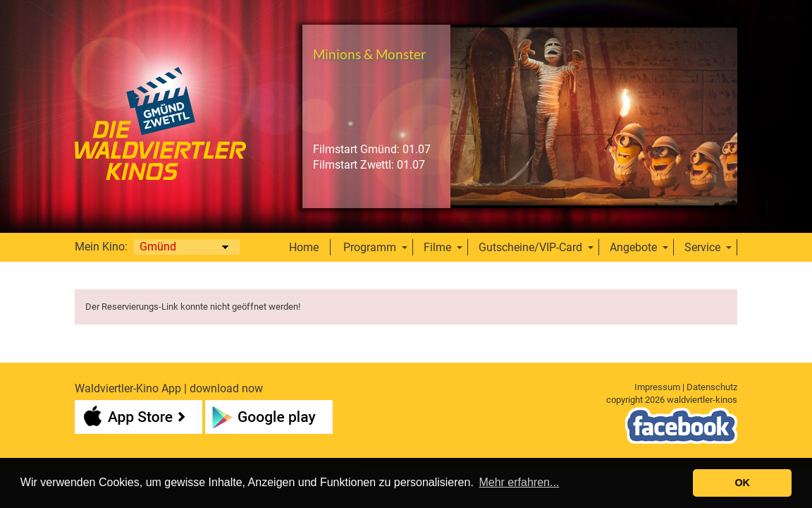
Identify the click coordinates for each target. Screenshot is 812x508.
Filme (437, 247)
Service (702, 247)
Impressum (657, 387)
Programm (370, 247)
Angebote (633, 247)
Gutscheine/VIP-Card (530, 247)
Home (304, 247)
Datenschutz (712, 387)
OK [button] (742, 483)
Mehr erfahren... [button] (519, 482)
